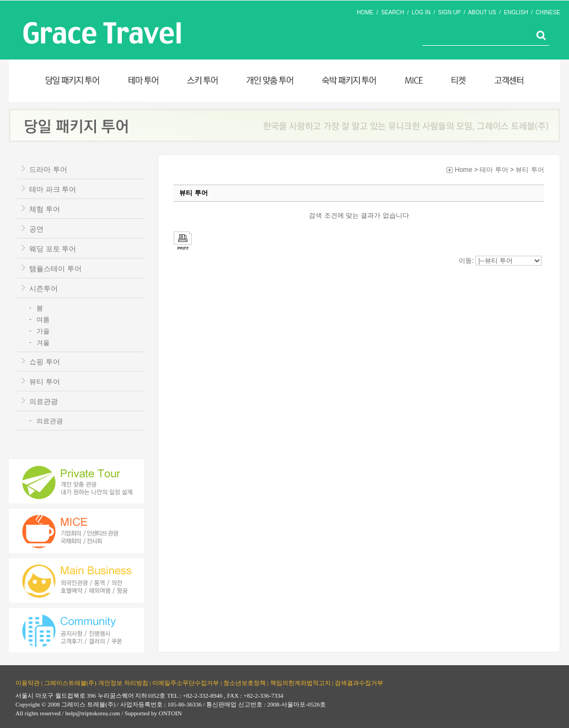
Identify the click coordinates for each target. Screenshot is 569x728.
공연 (36, 229)
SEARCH (393, 12)
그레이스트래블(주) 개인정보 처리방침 (96, 682)
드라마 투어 (48, 169)
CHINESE (548, 12)
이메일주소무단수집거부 (186, 682)
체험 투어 (45, 209)
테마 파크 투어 (53, 189)
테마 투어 (494, 170)
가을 (43, 331)
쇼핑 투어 (45, 362)
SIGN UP (450, 12)
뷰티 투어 (45, 382)
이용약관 (28, 682)
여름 (43, 320)
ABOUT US (482, 12)
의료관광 (44, 401)
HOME (365, 12)
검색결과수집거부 (359, 682)
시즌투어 (44, 288)
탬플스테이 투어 (55, 269)
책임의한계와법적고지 (300, 682)
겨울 (43, 343)
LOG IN (421, 12)
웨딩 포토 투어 (53, 249)
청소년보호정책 (245, 682)
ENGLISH (516, 12)
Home (464, 170)
